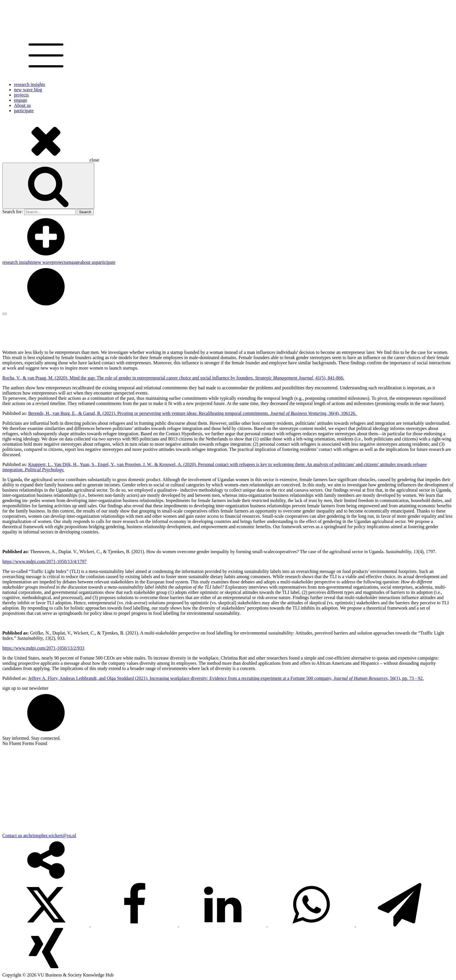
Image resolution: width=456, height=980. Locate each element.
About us (22, 105)
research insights (30, 84)
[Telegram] (400, 925)
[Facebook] (135, 925)
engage (21, 100)
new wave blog (28, 90)
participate (24, 111)
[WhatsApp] (312, 925)
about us (88, 262)
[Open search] (48, 186)
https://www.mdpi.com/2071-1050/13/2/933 (43, 648)
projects (21, 95)
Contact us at (15, 835)
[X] (47, 925)
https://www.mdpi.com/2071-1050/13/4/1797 (44, 561)
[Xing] (46, 970)
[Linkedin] (223, 925)
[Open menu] (5, 314)
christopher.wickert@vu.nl (51, 835)
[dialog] (228, 262)
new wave (43, 262)
